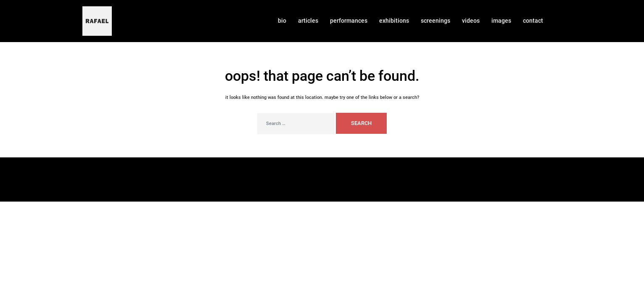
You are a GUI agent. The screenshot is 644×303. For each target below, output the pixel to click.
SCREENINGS (435, 21)
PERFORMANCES (349, 21)
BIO (282, 21)
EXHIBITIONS (394, 21)
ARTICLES (308, 21)
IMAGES (501, 21)
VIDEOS (471, 21)
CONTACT (533, 21)
